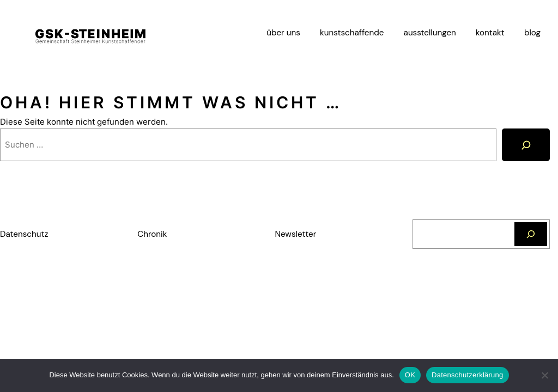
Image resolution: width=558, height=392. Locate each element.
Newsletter (296, 234)
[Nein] (544, 375)
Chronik (152, 234)
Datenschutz (24, 234)
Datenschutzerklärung (467, 375)
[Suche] (526, 145)
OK (410, 375)
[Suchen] (531, 234)
